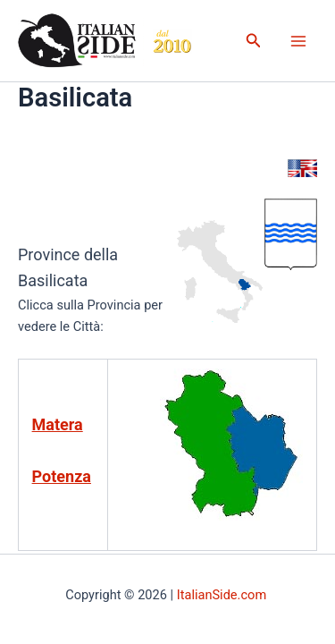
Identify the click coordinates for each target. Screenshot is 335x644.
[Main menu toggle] (298, 41)
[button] (254, 41)
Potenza (62, 476)
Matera (58, 424)
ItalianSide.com (223, 595)
